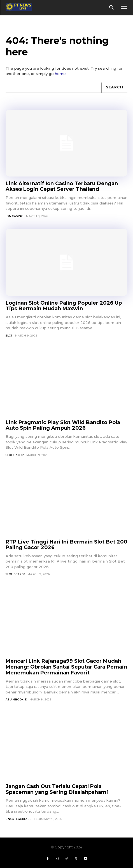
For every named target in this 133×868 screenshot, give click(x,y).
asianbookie (16, 699)
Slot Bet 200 (15, 574)
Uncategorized (18, 819)
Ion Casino (15, 216)
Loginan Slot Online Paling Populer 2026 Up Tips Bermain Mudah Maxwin (64, 306)
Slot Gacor (15, 455)
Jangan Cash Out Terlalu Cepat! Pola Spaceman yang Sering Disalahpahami (57, 789)
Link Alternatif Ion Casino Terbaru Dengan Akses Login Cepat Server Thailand (62, 186)
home (60, 74)
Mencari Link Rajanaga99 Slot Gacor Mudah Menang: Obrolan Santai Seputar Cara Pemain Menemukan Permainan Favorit (66, 667)
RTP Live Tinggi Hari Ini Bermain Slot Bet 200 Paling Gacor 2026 (66, 545)
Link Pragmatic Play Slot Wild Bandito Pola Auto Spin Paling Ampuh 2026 (63, 425)
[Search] (114, 88)
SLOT (9, 336)
